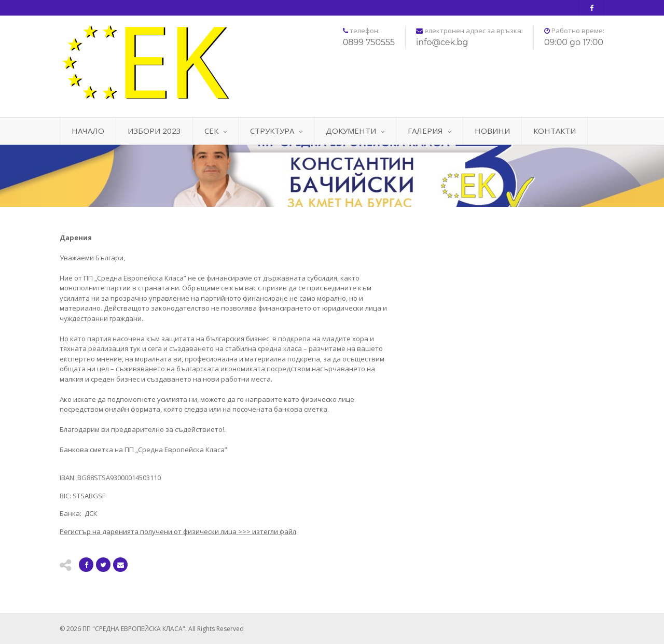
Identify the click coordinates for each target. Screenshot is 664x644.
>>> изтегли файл (178, 531)
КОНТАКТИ (555, 131)
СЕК (216, 131)
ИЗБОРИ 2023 (154, 131)
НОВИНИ (492, 131)
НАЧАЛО (88, 131)
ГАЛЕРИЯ (430, 131)
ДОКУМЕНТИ (355, 131)
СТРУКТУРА (276, 131)
